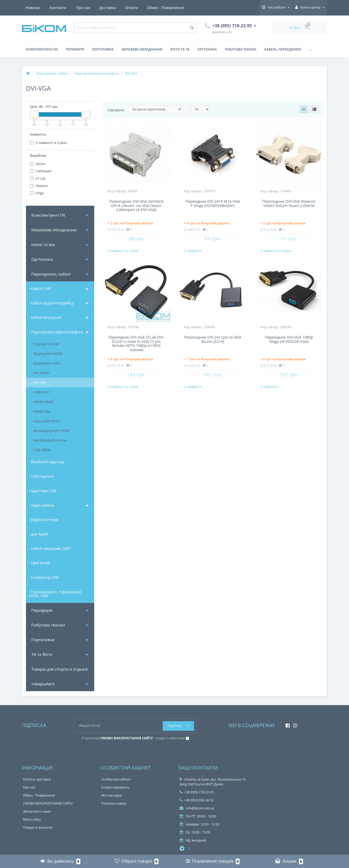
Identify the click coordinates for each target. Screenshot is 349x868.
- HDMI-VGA (41, 411)
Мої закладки (112, 795)
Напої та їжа (43, 244)
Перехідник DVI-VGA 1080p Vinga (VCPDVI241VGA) (289, 345)
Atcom (38, 164)
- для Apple (38, 534)
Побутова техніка (241, 49)
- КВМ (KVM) (39, 563)
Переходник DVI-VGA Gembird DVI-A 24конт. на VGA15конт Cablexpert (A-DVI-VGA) (136, 206)
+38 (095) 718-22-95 (197, 792)
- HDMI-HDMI (42, 402)
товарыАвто (43, 684)
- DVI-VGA (39, 383)
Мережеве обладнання (142, 49)
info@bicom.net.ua (197, 808)
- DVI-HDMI (40, 373)
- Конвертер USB (44, 577)
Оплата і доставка (37, 779)
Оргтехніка (207, 49)
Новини (153, 8)
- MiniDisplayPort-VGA (49, 440)
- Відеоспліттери (43, 520)
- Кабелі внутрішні (45, 317)
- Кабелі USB (40, 288)
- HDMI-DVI (40, 392)
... (311, 49)
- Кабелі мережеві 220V (50, 548)
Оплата (83, 8)
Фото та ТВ (180, 49)
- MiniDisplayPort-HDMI (50, 431)
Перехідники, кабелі (51, 274)
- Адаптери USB (43, 491)
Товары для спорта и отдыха (59, 669)
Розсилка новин (114, 803)
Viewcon (39, 186)
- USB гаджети (41, 476)
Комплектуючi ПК (48, 215)
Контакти (178, 8)
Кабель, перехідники (283, 49)
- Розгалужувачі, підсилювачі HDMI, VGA (55, 594)
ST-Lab (38, 179)
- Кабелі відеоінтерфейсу (51, 303)
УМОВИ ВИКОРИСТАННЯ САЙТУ (48, 803)
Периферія (75, 49)
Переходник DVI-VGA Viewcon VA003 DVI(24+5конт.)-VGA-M (289, 204)
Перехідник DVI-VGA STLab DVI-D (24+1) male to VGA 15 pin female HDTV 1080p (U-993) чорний (136, 349)
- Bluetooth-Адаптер (46, 462)
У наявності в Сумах (48, 143)
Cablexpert (41, 171)
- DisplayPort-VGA (46, 363)
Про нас (33, 8)
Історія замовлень (116, 787)
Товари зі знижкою (38, 827)
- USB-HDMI (41, 450)
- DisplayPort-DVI (45, 344)
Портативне (103, 49)
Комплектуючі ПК (42, 49)
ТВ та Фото (42, 654)
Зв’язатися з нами (37, 811)
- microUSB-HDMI (45, 421)
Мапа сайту (32, 819)
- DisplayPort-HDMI (47, 354)
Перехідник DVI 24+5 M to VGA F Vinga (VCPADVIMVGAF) (213, 204)
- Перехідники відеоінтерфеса (56, 332)
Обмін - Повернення (117, 8)
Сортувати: (116, 110)
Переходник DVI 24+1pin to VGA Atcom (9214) (213, 345)
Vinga (37, 193)
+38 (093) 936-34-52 (197, 800)
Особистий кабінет (116, 779)
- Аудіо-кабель (41, 505)
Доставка (58, 8)
